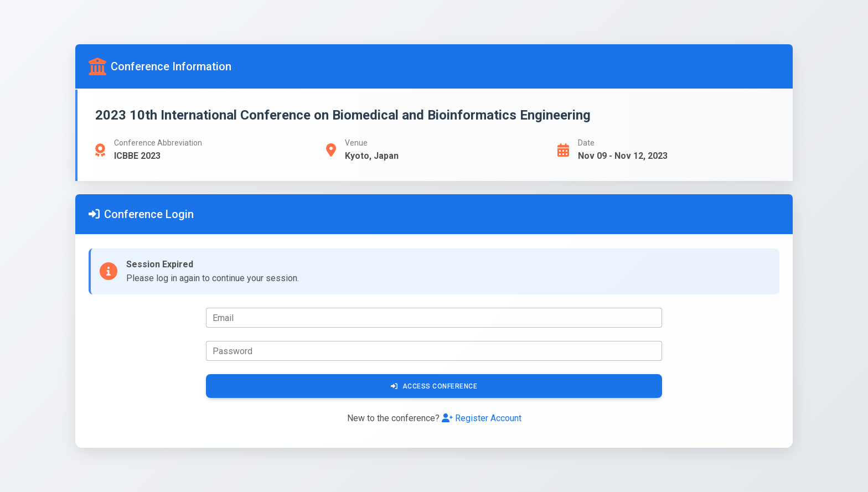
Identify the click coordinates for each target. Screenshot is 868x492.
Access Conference (434, 386)
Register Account (482, 418)
